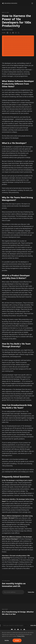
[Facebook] (13, 33)
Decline (7, 640)
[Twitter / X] (21, 630)
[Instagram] (15, 630)
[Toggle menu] (32, 3)
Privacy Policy (21, 636)
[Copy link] (19, 33)
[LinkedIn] (7, 33)
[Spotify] (24, 630)
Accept (17, 640)
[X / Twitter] (10, 33)
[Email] (16, 33)
